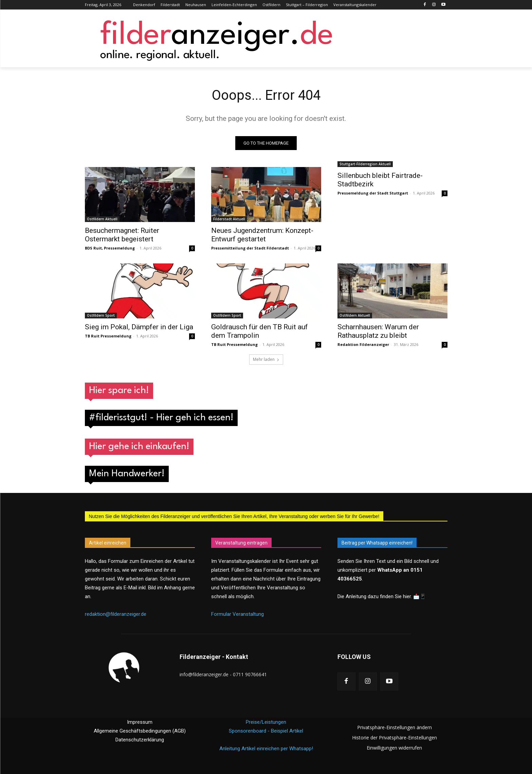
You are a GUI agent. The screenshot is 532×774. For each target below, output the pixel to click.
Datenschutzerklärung (140, 740)
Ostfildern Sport (101, 315)
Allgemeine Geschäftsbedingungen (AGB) (140, 731)
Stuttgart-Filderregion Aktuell (365, 164)
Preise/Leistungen (266, 722)
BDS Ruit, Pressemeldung (110, 248)
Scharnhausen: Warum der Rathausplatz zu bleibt (378, 331)
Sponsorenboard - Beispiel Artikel (266, 731)
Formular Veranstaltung (237, 614)
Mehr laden (266, 359)
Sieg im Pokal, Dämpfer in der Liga (139, 327)
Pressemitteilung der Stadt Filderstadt (250, 248)
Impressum (140, 722)
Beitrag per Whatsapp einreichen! (377, 543)
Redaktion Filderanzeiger (363, 344)
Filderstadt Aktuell (229, 219)
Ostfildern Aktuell (102, 219)
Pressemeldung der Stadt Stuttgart (373, 193)
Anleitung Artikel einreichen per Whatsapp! (266, 749)
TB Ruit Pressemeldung (108, 336)
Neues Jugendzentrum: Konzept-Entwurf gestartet (262, 235)
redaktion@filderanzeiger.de (116, 614)
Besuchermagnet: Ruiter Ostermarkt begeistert (122, 235)
